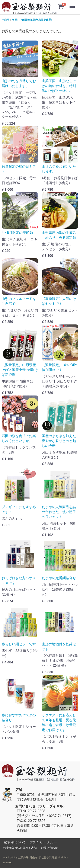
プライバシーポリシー (44, 842)
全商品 (6, 20)
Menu (73, 4)
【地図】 (51, 799)
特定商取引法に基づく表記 (20, 848)
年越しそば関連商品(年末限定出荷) (32, 20)
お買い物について (15, 842)
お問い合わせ (49, 848)
